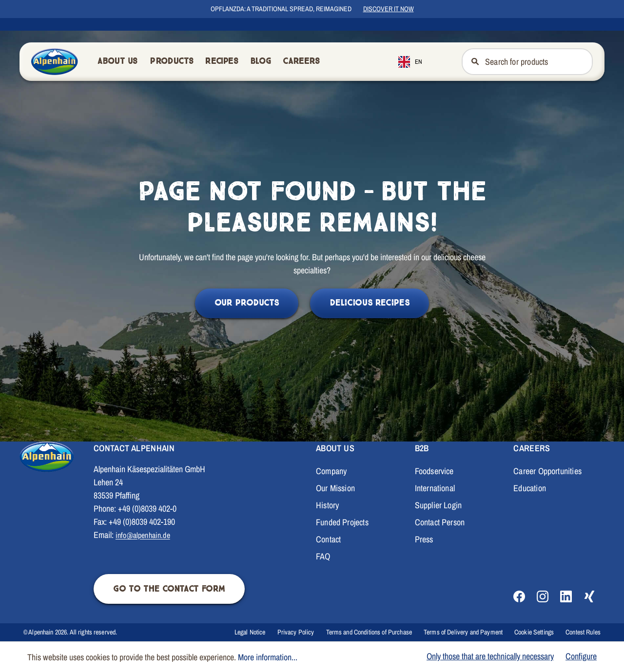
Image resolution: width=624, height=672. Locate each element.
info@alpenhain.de (143, 535)
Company (331, 471)
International (435, 488)
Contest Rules (583, 632)
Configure (581, 656)
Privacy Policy (296, 632)
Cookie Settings (534, 632)
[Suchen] (474, 62)
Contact (328, 539)
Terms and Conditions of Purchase (369, 632)
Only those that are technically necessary (490, 656)
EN (410, 62)
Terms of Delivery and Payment (463, 632)
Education (530, 488)
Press (424, 539)
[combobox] (418, 62)
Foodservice (434, 471)
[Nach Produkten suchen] (538, 62)
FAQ (323, 556)
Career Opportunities (547, 471)
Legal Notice (250, 632)
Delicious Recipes (370, 303)
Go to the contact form (169, 589)
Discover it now (389, 9)
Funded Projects (342, 522)
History (327, 505)
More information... (268, 657)
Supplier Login (439, 505)
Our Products (247, 303)
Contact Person (440, 522)
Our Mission (335, 488)
